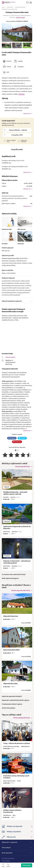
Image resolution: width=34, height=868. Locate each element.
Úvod (3, 7)
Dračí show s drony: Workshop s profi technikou (16, 777)
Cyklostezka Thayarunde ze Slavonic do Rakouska (17, 527)
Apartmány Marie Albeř (11, 650)
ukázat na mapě (20, 17)
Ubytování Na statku (10, 684)
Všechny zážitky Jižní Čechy (22, 718)
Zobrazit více (27, 114)
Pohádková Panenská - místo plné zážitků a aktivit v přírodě (15, 493)
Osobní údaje (6, 861)
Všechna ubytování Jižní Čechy (21, 591)
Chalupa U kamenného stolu (10, 9)
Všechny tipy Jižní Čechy (23, 467)
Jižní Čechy (10, 7)
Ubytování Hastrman (11, 616)
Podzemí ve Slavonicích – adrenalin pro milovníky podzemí (17, 562)
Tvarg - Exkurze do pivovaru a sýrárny (17, 743)
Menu (31, 2)
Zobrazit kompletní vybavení (12, 301)
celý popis (21, 94)
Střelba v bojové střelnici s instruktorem (12, 811)
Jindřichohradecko (20, 7)
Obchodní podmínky (8, 858)
